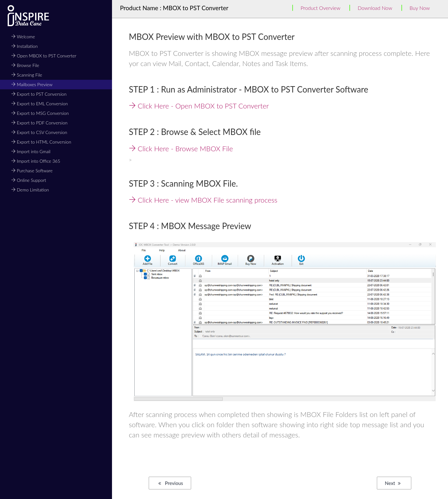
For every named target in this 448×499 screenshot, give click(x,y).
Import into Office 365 (36, 161)
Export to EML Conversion (40, 104)
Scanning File (27, 75)
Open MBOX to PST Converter (44, 56)
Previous (171, 483)
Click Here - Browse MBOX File (181, 149)
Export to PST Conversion (39, 94)
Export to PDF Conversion (39, 123)
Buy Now (420, 8)
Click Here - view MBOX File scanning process (203, 200)
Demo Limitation (30, 190)
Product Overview (321, 8)
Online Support (29, 180)
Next (393, 483)
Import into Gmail (31, 151)
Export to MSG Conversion (40, 113)
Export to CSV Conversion (39, 132)
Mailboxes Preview (32, 84)
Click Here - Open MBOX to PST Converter (199, 106)
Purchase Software (32, 171)
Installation (24, 46)
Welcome (23, 37)
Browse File (25, 65)
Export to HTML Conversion (41, 142)
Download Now (375, 8)
